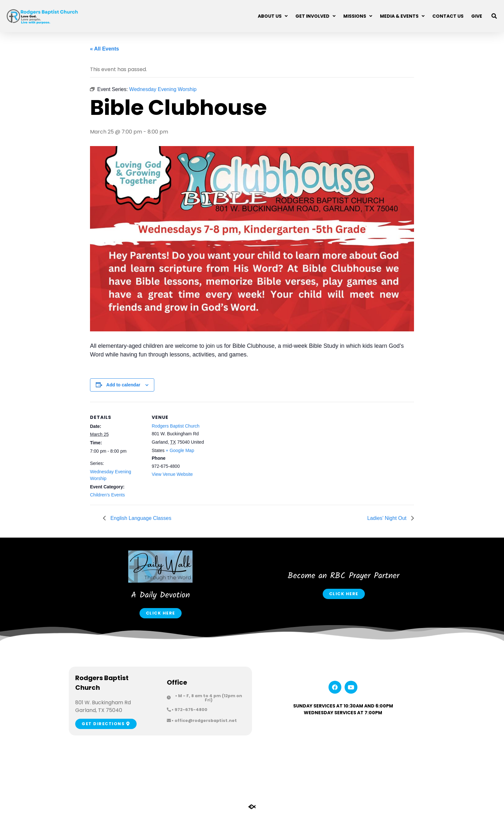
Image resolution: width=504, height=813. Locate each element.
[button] (494, 16)
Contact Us (448, 16)
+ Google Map (180, 450)
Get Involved (315, 16)
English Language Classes (140, 518)
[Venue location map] (247, 446)
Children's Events (108, 495)
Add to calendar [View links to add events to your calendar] (123, 385)
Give (477, 16)
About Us (273, 16)
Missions (358, 16)
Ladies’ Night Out (387, 518)
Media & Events (402, 16)
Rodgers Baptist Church (176, 426)
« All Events (104, 49)
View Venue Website (172, 474)
